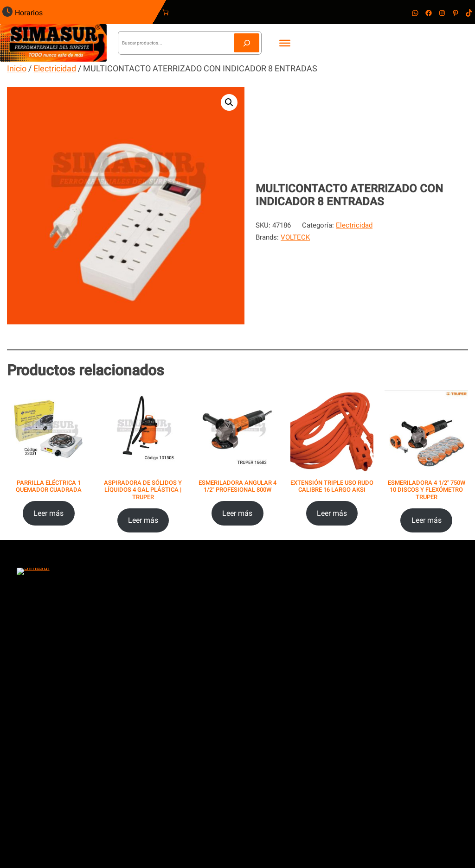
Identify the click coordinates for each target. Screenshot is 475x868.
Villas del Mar (50, 744)
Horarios (29, 13)
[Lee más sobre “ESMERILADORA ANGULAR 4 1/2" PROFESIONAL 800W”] (237, 513)
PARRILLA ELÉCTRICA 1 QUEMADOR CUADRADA (49, 486)
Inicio (17, 68)
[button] (229, 102)
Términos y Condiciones (375, 726)
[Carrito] (167, 13)
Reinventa (242, 842)
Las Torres (45, 759)
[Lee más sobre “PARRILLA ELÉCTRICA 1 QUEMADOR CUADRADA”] (49, 513)
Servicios (200, 726)
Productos (202, 714)
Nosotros (201, 738)
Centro (39, 774)
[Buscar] (247, 43)
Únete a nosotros (213, 761)
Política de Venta (364, 738)
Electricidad (55, 68)
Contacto (200, 749)
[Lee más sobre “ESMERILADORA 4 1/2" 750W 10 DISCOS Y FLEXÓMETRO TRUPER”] (426, 521)
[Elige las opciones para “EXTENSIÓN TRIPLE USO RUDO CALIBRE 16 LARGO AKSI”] (332, 513)
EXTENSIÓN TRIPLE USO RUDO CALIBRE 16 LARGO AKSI (332, 486)
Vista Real (44, 729)
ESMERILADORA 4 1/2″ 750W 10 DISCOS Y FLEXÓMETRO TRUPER (427, 490)
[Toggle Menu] (285, 43)
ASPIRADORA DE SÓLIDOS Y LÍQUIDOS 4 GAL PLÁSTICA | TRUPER (143, 490)
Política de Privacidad (371, 714)
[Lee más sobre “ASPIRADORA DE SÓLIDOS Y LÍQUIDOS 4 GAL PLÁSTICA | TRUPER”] (143, 521)
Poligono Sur (48, 714)
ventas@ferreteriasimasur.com (314, 603)
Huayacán (44, 789)
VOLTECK (295, 237)
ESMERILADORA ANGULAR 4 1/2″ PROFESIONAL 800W (237, 486)
